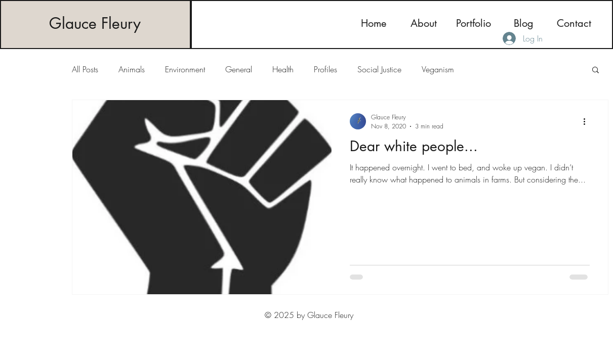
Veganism (438, 69)
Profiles (325, 69)
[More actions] (588, 121)
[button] (596, 71)
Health (283, 69)
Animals (132, 69)
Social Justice (379, 69)
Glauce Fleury (95, 23)
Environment (185, 69)
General (239, 69)
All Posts (85, 69)
